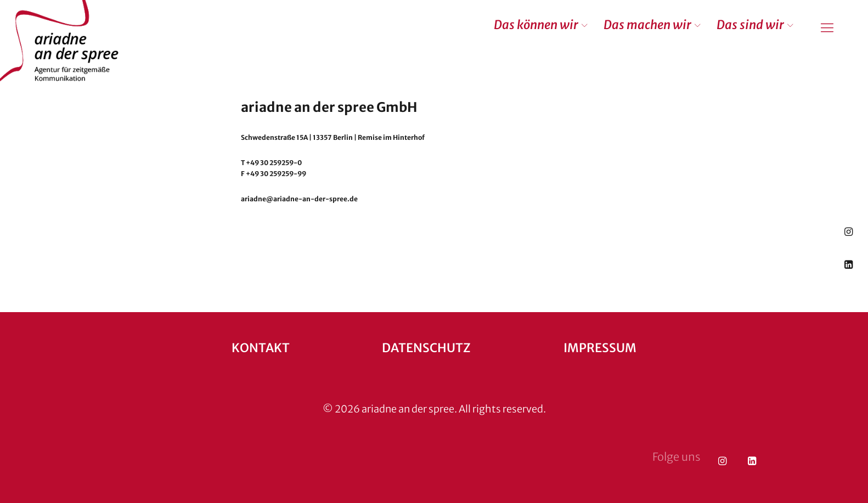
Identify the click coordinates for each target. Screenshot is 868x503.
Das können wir (536, 25)
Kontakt (261, 348)
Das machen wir (647, 25)
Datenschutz (426, 348)
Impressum (600, 348)
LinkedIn (849, 264)
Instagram (849, 231)
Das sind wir (750, 25)
